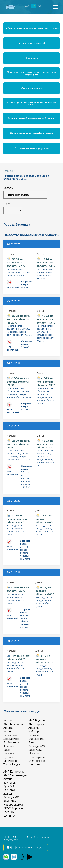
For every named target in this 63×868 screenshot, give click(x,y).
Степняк (9, 812)
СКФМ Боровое (13, 808)
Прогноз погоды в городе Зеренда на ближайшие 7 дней (26, 177)
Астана (8, 731)
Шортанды (35, 764)
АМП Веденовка (39, 720)
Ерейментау (11, 742)
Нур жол (9, 757)
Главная (8, 171)
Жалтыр (8, 746)
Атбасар (34, 731)
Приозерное (36, 757)
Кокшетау (10, 801)
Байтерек (9, 783)
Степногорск (37, 761)
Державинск (11, 739)
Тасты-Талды (12, 764)
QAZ (27, 6)
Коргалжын (11, 753)
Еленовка (9, 790)
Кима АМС (35, 750)
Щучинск (9, 816)
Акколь (8, 720)
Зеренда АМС (37, 746)
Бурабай (9, 786)
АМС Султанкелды (15, 775)
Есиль (32, 742)
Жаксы (8, 794)
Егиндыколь (36, 739)
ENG (39, 6)
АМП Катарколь (14, 771)
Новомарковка (13, 805)
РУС (33, 6)
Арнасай (9, 728)
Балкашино (11, 735)
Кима (7, 750)
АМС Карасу (36, 724)
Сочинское (10, 761)
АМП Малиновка (14, 724)
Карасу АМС (11, 797)
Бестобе (34, 735)
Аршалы (34, 728)
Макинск (34, 753)
